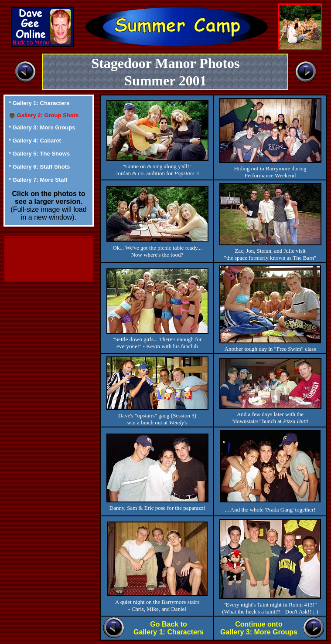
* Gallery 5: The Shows (39, 154)
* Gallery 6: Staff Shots (39, 167)
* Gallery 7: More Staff (38, 180)
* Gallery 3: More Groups (42, 127)
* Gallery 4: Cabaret (35, 141)
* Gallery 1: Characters (39, 103)
